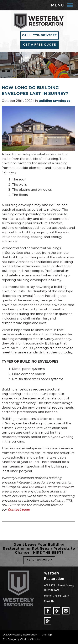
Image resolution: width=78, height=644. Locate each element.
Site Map (47, 635)
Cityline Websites (30, 639)
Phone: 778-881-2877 (57, 596)
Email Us (49, 601)
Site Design (9, 639)
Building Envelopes (55, 101)
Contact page (19, 509)
